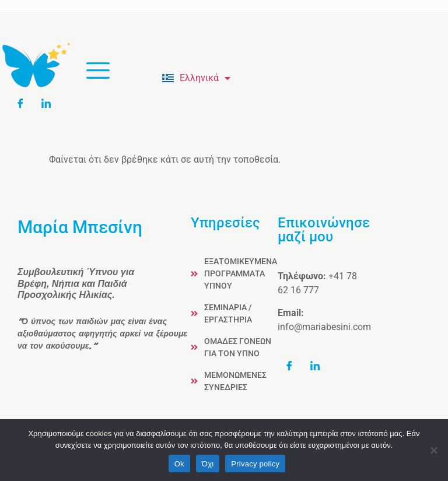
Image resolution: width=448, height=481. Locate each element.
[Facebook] (24, 103)
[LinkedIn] (50, 103)
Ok (179, 464)
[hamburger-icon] (98, 72)
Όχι (208, 464)
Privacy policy (255, 464)
